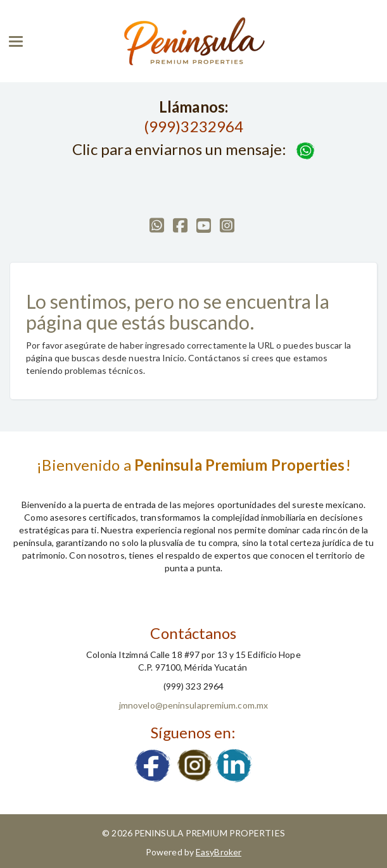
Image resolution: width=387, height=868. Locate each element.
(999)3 (167, 126)
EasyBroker (219, 852)
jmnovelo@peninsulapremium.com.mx (193, 705)
